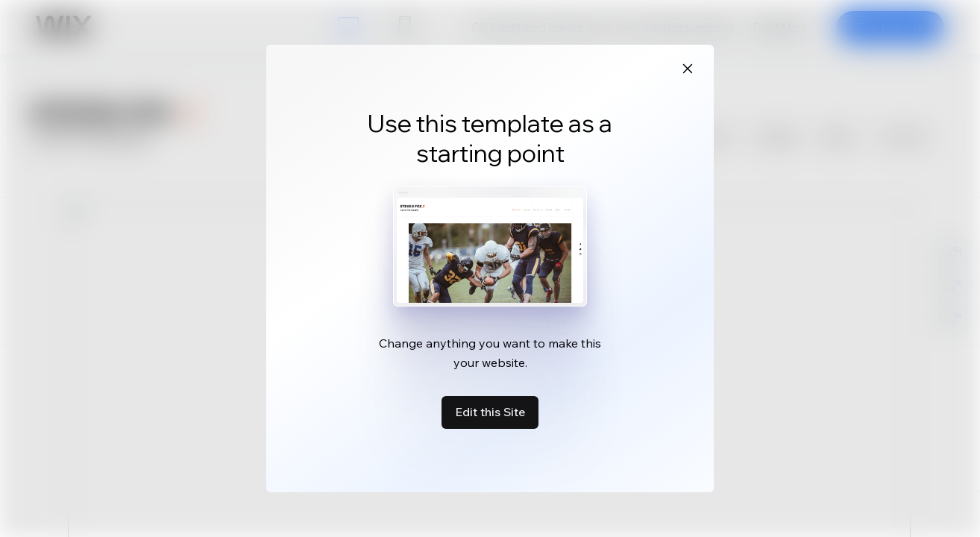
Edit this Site (490, 412)
